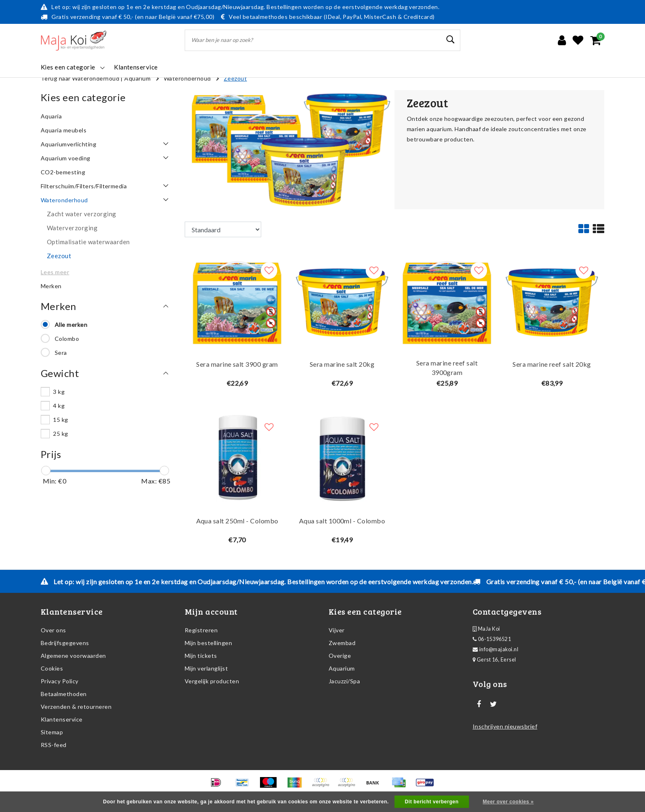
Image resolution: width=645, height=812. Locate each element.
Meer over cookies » (508, 802)
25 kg (60, 434)
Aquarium (137, 78)
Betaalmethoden (64, 694)
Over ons (53, 630)
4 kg (59, 406)
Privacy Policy (60, 681)
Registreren (201, 630)
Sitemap (52, 732)
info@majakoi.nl (495, 649)
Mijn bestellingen (208, 643)
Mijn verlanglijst (206, 668)
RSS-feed (54, 745)
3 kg (59, 392)
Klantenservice (62, 719)
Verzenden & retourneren (76, 707)
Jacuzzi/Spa (344, 681)
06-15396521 (492, 639)
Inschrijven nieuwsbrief (505, 726)
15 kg (60, 420)
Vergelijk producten (212, 681)
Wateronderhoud (187, 78)
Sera (61, 353)
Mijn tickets (201, 656)
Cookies (52, 668)
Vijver (337, 630)
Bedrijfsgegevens (65, 643)
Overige (340, 656)
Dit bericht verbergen (432, 802)
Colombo (67, 339)
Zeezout (235, 78)
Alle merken (71, 325)
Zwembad (342, 643)
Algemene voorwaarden (73, 656)
